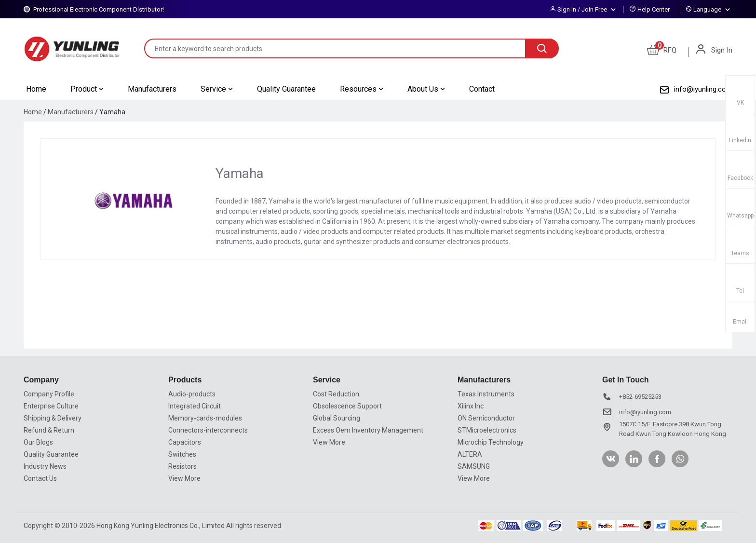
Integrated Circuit (195, 406)
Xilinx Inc (471, 406)
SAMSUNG (474, 466)
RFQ (662, 50)
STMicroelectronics (487, 430)
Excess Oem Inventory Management (368, 430)
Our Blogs (38, 442)
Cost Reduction (336, 394)
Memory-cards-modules (205, 418)
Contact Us (40, 478)
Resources (362, 89)
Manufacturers (152, 89)
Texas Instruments (486, 394)
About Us (426, 89)
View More (184, 478)
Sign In (714, 50)
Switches (182, 454)
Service (217, 89)
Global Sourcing (337, 418)
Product (87, 89)
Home (36, 89)
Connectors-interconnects (208, 430)
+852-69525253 (640, 397)
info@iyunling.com (703, 89)
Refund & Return (49, 430)
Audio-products (192, 394)
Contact (482, 89)
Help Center (654, 9)
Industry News (45, 466)
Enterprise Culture (51, 406)
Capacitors (185, 442)
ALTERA (470, 454)
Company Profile (49, 394)
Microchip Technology (491, 442)
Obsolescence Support (347, 406)
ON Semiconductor (486, 418)
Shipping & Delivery (53, 418)
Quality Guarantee (286, 89)
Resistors (182, 466)
